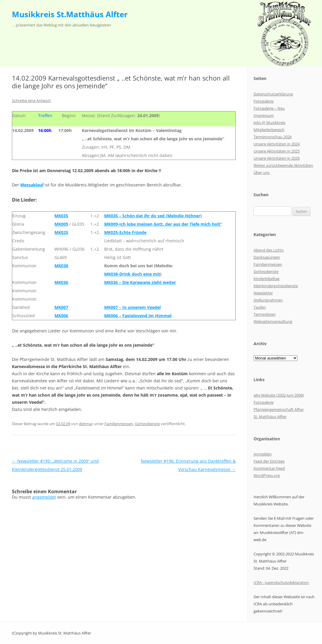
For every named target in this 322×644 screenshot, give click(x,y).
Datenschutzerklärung (273, 94)
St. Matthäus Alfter (270, 417)
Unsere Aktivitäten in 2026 (277, 158)
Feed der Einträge (269, 461)
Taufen (260, 307)
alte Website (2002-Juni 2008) (279, 395)
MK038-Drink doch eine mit (132, 274)
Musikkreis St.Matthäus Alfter (70, 14)
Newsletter (263, 293)
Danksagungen (267, 257)
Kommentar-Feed (269, 468)
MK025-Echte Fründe (125, 232)
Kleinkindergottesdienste (276, 286)
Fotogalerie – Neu (269, 108)
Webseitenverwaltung (273, 321)
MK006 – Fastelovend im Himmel (138, 316)
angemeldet (44, 497)
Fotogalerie (264, 101)
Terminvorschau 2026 (273, 137)
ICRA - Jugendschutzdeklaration (281, 582)
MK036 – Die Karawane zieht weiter (140, 282)
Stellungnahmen (268, 300)
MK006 (61, 316)
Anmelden (263, 454)
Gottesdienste (147, 424)
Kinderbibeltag (266, 279)
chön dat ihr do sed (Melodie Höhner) (163, 216)
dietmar (86, 424)
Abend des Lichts (269, 250)
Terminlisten (265, 314)
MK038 (61, 266)
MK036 (61, 282)
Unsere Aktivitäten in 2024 (277, 144)
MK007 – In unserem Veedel (132, 307)
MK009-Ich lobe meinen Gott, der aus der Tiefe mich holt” (163, 224)
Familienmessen (119, 424)
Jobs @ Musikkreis (269, 122)
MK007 (61, 307)
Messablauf (32, 185)
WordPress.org (267, 475)
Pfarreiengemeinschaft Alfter (279, 409)
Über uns (262, 172)
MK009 (61, 224)
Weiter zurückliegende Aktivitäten (283, 165)
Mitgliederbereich (269, 130)
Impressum (264, 115)
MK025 (61, 232)
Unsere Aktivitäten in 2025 (277, 151)
